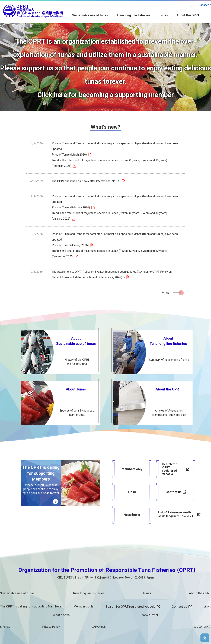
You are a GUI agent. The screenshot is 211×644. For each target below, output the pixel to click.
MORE (167, 293)
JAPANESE (99, 627)
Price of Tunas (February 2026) (71, 207)
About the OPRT (188, 15)
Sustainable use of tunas (90, 15)
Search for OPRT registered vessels (130, 607)
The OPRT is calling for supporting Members (31, 606)
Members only (84, 606)
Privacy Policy (51, 627)
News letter (150, 615)
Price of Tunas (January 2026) (70, 245)
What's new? (62, 615)
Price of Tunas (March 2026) (69, 155)
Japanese (205, 5)
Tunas (163, 15)
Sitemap (5, 627)
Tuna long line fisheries (133, 15)
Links (207, 606)
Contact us (179, 607)
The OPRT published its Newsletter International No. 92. (86, 181)
